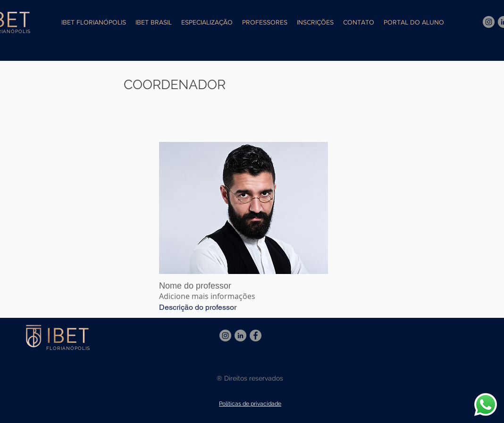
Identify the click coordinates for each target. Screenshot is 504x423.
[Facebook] (256, 336)
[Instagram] (489, 22)
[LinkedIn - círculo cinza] (240, 336)
